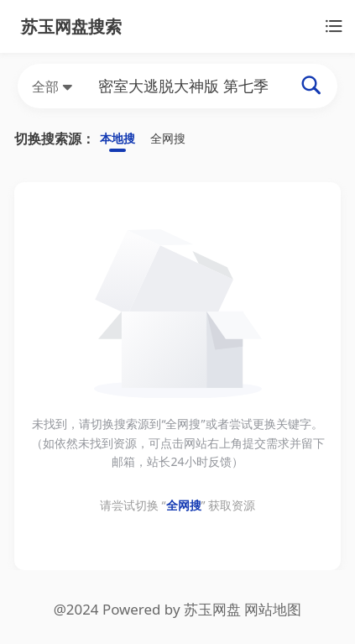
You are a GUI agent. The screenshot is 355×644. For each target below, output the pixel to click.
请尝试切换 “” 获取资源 (177, 508)
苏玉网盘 (212, 612)
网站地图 (273, 612)
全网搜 (175, 139)
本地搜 (120, 139)
